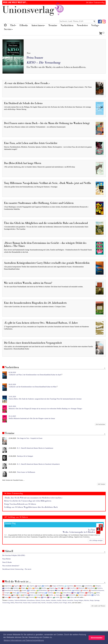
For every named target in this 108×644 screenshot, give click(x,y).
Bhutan (35, 588)
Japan (56, 595)
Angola (38, 586)
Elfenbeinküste (41, 590)
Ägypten (15, 586)
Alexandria (49, 603)
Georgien (6, 593)
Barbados (14, 588)
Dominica (99, 588)
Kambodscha (71, 595)
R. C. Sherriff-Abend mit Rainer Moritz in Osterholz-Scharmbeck (38, 464)
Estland (58, 590)
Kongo (38, 597)
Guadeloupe (40, 593)
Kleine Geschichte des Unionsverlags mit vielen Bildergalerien (28, 501)
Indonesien (6, 595)
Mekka (12, 603)
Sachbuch (56, 603)
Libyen (71, 597)
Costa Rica (72, 588)
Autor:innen (38, 25)
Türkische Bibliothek (20, 600)
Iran (19, 595)
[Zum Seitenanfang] (105, 368)
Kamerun (80, 595)
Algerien (31, 586)
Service (8, 29)
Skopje (92, 600)
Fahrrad (64, 600)
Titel (13, 25)
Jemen (63, 595)
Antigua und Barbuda (57, 586)
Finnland (76, 590)
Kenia (5, 597)
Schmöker (53, 600)
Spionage (97, 600)
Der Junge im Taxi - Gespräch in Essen (30, 438)
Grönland (31, 593)
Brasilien (43, 588)
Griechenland (22, 593)
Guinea (57, 593)
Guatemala (49, 593)
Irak (13, 595)
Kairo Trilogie (63, 603)
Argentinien (69, 586)
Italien (43, 595)
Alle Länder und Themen (98, 606)
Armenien (78, 586)
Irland (24, 595)
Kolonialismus (31, 600)
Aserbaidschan (87, 586)
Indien (97, 593)
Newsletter (82, 25)
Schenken (11, 600)
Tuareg (76, 600)
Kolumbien (22, 597)
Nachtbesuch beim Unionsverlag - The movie (17, 569)
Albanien (23, 586)
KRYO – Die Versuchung (43, 63)
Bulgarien (51, 588)
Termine (53, 25)
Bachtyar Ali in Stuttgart (25, 456)
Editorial (38, 600)
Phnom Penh (19, 603)
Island (30, 595)
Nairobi (43, 603)
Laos (50, 597)
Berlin (70, 603)
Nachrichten (67, 25)
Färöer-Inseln (67, 590)
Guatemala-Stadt (36, 603)
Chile (58, 588)
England (51, 590)
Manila (48, 600)
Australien (6, 588)
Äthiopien (97, 586)
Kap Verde (95, 595)
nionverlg (33, 10)
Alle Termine (101, 484)
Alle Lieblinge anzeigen (96, 540)
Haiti (74, 593)
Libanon (63, 597)
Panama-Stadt (27, 603)
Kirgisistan (13, 597)
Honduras (81, 593)
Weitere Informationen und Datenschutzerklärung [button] (24, 640)
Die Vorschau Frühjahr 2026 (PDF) (14, 555)
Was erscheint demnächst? (11, 566)
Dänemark (80, 588)
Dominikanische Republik (11, 590)
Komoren (30, 597)
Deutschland (89, 588)
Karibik (59, 600)
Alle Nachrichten (100, 424)
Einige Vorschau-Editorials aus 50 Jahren (20, 504)
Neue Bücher (6, 559)
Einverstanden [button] (97, 638)
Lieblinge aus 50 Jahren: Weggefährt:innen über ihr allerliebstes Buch (31, 507)
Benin (29, 588)
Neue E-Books (7, 562)
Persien (43, 600)
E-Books (24, 25)
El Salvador (31, 590)
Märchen (86, 600)
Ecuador (23, 590)
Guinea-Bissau (66, 593)
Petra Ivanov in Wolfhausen (26, 472)
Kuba (44, 597)
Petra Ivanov (35, 58)
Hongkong (89, 593)
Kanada (87, 595)
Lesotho (56, 597)
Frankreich (84, 590)
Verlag (95, 25)
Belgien (22, 588)
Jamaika (50, 595)
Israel (37, 595)
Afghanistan (7, 586)
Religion (81, 600)
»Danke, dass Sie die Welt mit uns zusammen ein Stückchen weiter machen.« (33, 498)
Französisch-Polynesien (96, 590)
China (64, 588)
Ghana (13, 593)
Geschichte (70, 600)
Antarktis (45, 586)
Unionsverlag (6, 603)
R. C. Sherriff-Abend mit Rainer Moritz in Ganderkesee (35, 448)
